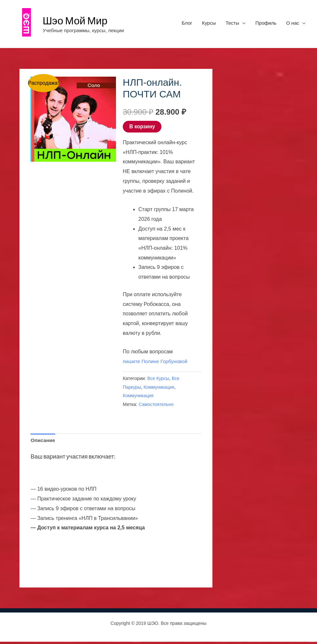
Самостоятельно (157, 406)
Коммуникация (160, 389)
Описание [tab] (43, 442)
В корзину (142, 128)
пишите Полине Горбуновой (156, 363)
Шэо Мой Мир (78, 21)
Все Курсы (159, 380)
